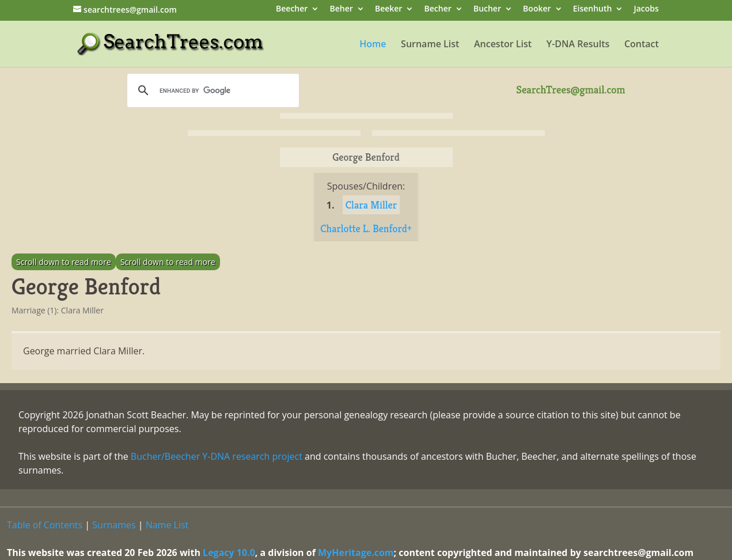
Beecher (292, 10)
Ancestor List (503, 45)
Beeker (389, 10)
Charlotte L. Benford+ (366, 228)
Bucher (487, 10)
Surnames (114, 525)
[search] (211, 90)
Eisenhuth (593, 10)
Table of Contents (45, 525)
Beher (341, 10)
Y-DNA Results (578, 45)
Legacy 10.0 (229, 553)
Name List (167, 525)
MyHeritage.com (356, 553)
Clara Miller (371, 205)
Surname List (430, 45)
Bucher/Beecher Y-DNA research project (217, 456)
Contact (642, 45)
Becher (438, 10)
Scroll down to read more (64, 262)
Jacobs (646, 10)
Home (373, 45)
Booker (537, 10)
